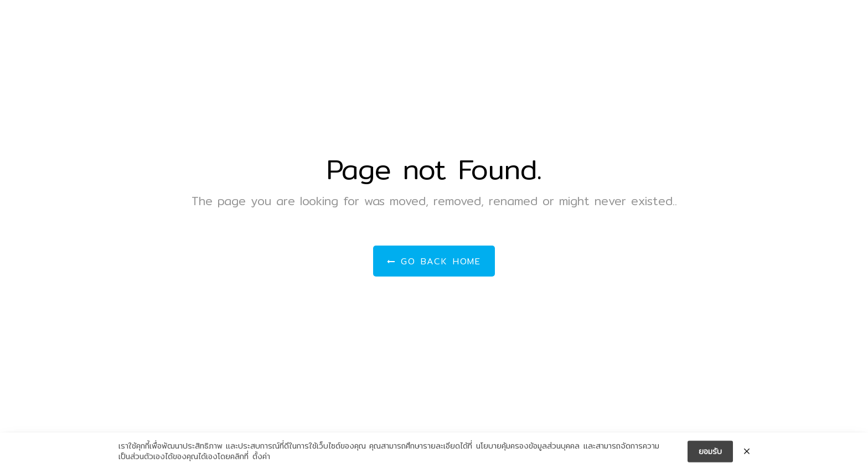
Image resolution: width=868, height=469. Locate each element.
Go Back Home (434, 261)
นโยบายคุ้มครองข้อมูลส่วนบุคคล (528, 448)
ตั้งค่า (261, 459)
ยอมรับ (710, 454)
